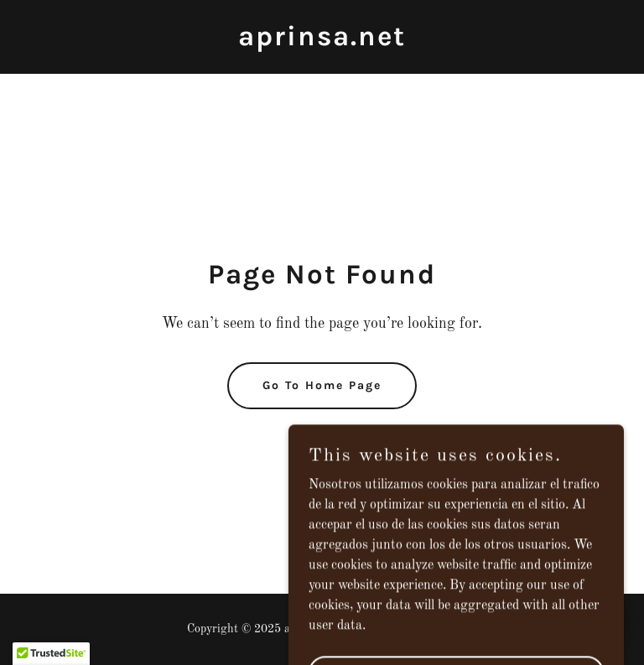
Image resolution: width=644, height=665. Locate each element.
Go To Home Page (322, 385)
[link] (322, 42)
